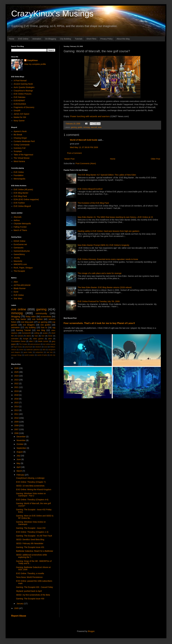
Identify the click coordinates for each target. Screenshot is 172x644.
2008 (17, 426)
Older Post (155, 159)
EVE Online (23, 39)
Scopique (18, 151)
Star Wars (18, 298)
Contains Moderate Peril (24, 141)
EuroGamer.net (20, 244)
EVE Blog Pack (20, 196)
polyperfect (39, 352)
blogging (16, 316)
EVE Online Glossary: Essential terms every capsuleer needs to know (108, 259)
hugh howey (18, 347)
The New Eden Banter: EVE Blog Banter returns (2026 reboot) (105, 287)
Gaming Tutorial (23, 330)
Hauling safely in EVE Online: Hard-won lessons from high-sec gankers (108, 231)
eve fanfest (37, 319)
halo (36, 336)
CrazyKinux (32, 60)
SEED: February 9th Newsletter (30, 543)
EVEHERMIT (19, 101)
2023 (17, 380)
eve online (19, 309)
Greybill (17, 111)
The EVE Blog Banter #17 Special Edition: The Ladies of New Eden (107, 175)
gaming (74, 127)
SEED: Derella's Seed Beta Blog (30, 540)
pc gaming (43, 322)
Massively (18, 261)
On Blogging (51, 39)
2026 (17, 368)
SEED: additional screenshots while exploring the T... (32, 556)
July (19, 456)
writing (37, 333)
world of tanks (42, 355)
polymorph (29, 347)
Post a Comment (74, 153)
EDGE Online (20, 241)
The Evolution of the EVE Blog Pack (93, 203)
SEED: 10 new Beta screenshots (30, 486)
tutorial (20, 336)
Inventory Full (20, 148)
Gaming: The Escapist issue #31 (30, 547)
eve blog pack (27, 322)
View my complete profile (35, 64)
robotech (38, 347)
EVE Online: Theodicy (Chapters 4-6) (32, 500)
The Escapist (19, 271)
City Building (65, 39)
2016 (17, 399)
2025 (17, 372)
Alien (16, 282)
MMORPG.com (20, 264)
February (21, 475)
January (20, 604)
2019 (17, 391)
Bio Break (18, 135)
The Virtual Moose (22, 158)
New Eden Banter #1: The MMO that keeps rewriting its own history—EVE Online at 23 (115, 217)
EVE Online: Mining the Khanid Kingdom (34, 490)
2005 (17, 608)
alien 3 (32, 341)
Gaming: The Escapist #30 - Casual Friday (35, 587)
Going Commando (22, 145)
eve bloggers (29, 325)
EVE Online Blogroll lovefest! (90, 189)
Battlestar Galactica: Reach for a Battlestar (35, 551)
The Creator (23, 344)
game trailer (28, 352)
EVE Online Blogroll (22, 206)
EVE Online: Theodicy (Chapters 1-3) (32, 532)
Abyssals (18, 217)
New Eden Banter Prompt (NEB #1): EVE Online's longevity (103, 245)
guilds (80, 127)
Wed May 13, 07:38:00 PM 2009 (84, 147)
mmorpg (86, 127)
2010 (17, 418)
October (20, 444)
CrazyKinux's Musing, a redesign (30, 478)
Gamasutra (19, 248)
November (21, 440)
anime (21, 350)
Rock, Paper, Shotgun (23, 268)
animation (15, 327)
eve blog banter (19, 319)
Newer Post (69, 159)
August (20, 452)
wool (46, 347)
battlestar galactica (33, 350)
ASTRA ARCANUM (22, 285)
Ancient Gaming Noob (23, 84)
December (21, 437)
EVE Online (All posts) (23, 190)
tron (43, 336)
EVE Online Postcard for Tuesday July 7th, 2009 (99, 301)
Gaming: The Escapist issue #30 (30, 599)
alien (50, 339)
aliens (29, 336)
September (22, 448)
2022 (17, 383)
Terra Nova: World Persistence (29, 577)
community (41, 313)
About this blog (123, 39)
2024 (17, 376)
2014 (17, 406)
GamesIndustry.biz (22, 251)
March (20, 471)
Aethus (17, 220)
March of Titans (20, 230)
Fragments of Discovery (24, 107)
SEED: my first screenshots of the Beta (33, 595)
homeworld (26, 333)
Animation (37, 39)
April (19, 467)
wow (100, 127)
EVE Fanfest (19, 203)
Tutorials (79, 39)
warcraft (94, 127)
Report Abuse (19, 616)
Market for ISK (20, 117)
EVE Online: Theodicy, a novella (30, 573)
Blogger (91, 631)
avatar (45, 333)
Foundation (19, 175)
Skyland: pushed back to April (29, 591)
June (19, 459)
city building (30, 327)
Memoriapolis (20, 179)
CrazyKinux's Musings (52, 14)
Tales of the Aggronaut (23, 155)
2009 (17, 422)
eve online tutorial (49, 344)
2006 (17, 433)
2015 (17, 403)
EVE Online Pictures (23, 94)
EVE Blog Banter (21, 193)
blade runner (43, 341)
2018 (17, 395)
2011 (17, 414)
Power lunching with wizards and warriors (90, 116)
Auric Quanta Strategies (24, 87)
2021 (17, 387)
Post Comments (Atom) (86, 163)
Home (12, 39)
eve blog (41, 330)
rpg (54, 327)
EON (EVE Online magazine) (26, 199)
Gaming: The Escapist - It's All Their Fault (34, 536)
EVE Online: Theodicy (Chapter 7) (31, 482)
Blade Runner (20, 288)
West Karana (19, 161)
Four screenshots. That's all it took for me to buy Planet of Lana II (99, 323)
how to (44, 327)
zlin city (53, 355)
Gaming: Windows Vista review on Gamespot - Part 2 (31, 495)
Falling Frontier (20, 227)
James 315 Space (22, 114)
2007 (17, 429)
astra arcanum (35, 344)
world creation (30, 355)
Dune (16, 292)
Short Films (91, 39)
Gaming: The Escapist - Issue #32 (31, 528)
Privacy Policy (106, 39)
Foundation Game (18, 341)
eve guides (46, 325)
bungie (26, 339)
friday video (31, 317)
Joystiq (17, 258)
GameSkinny (19, 254)
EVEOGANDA (20, 104)
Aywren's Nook (20, 131)
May (19, 463)
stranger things (16, 355)
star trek (50, 352)
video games (38, 339)
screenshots (46, 317)
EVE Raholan (20, 97)
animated (15, 339)
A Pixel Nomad (20, 81)
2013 (17, 410)
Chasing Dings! (20, 138)
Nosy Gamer (19, 121)
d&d (44, 350)
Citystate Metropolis (22, 224)
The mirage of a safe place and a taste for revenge (100, 273)
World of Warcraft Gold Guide (84, 140)
